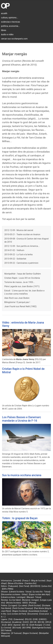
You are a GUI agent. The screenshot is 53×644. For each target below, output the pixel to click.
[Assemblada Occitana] (38, 611)
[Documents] (33, 614)
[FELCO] (28, 619)
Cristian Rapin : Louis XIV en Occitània (22, 278)
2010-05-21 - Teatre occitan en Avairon (22, 234)
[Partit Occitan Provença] (23, 608)
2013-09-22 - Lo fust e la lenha (18, 255)
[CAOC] (26, 622)
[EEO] (10, 625)
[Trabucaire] (13, 586)
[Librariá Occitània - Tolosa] (20, 592)
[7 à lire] (47, 625)
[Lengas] (35, 600)
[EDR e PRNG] (8, 589)
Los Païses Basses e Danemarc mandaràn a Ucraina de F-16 (22, 419)
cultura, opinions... (10, 18)
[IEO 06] (41, 622)
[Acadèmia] (17, 622)
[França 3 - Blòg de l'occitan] (34, 581)
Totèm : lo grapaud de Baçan (20, 518)
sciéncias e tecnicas (11, 22)
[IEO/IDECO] (35, 586)
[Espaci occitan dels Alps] (39, 594)
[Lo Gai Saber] (15, 600)
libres (4, 30)
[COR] (35, 619)
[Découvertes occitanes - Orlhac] (14, 594)
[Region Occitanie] (30, 633)
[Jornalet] (17, 581)
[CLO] (4, 625)
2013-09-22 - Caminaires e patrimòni (21, 263)
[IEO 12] (25, 625)
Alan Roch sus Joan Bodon (17, 298)
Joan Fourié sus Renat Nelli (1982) (20, 306)
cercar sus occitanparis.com (14, 39)
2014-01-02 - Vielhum (14, 250)
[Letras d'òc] (46, 586)
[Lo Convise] (6, 628)
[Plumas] (33, 603)
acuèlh (4, 13)
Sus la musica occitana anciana (22, 475)
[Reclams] (26, 600)
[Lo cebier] (23, 606)
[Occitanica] (6, 622)
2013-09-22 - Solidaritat (15, 259)
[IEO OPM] (26, 628)
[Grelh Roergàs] (36, 625)
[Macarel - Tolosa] (34, 597)
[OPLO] (48, 622)
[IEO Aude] (17, 628)
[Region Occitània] (20, 611)
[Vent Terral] (24, 586)
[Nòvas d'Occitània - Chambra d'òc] (22, 583)
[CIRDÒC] (43, 619)
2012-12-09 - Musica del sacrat (19, 230)
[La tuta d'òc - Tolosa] (41, 592)
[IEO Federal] (6, 630)
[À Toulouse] (16, 633)
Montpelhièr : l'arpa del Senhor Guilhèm (23, 274)
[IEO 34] (33, 622)
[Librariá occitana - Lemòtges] (13, 597)
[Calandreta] (19, 619)
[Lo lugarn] (13, 606)
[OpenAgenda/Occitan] (41, 628)
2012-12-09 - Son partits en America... (22, 246)
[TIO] (10, 619)
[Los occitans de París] (17, 614)
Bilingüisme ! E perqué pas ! (17, 302)
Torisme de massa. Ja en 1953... (20, 282)
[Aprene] (17, 625)
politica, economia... (10, 26)
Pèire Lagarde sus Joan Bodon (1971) (22, 286)
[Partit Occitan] (35, 606)
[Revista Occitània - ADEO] (17, 603)
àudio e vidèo (7, 34)
